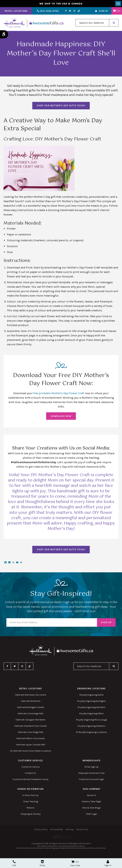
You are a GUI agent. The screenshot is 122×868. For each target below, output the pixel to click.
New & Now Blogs (92, 808)
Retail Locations (16, 11)
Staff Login (92, 814)
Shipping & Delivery (31, 814)
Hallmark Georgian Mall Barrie (30, 720)
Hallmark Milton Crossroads (31, 739)
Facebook (65, 11)
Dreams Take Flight (91, 802)
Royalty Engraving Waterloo (92, 726)
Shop (42, 863)
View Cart (75, 865)
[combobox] (92, 23)
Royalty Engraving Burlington (92, 701)
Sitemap (70, 830)
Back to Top (82, 830)
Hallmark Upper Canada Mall (31, 745)
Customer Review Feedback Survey (30, 780)
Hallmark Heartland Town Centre (31, 726)
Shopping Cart (114, 11)
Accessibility (56, 830)
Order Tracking (31, 802)
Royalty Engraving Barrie (91, 695)
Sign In (103, 11)
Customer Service (31, 767)
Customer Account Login (91, 780)
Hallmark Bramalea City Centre (31, 695)
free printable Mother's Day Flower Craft (59, 394)
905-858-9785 (47, 11)
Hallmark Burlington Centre (31, 708)
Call (14, 863)
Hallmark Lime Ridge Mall (30, 732)
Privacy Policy (41, 830)
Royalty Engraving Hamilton (92, 708)
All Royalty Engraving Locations (91, 732)
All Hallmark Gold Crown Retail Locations (31, 751)
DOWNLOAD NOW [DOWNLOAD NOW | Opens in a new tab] (61, 416)
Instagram (73, 11)
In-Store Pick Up (30, 796)
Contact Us (30, 773)
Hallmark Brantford (31, 701)
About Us (91, 796)
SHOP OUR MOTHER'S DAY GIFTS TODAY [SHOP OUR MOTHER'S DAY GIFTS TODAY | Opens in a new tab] (61, 106)
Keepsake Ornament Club (92, 773)
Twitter (69, 11)
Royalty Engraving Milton (91, 714)
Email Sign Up (92, 767)
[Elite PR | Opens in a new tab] (61, 837)
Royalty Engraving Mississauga (92, 720)
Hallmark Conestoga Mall (30, 714)
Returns (30, 808)
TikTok (78, 11)
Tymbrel (87, 844)
